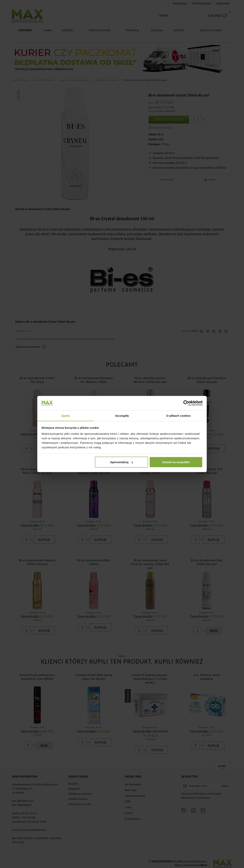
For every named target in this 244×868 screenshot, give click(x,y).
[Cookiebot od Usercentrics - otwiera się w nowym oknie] (186, 403)
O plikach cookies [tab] (178, 415)
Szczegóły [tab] (122, 415)
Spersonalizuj (122, 462)
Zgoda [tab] (66, 415)
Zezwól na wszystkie (176, 462)
